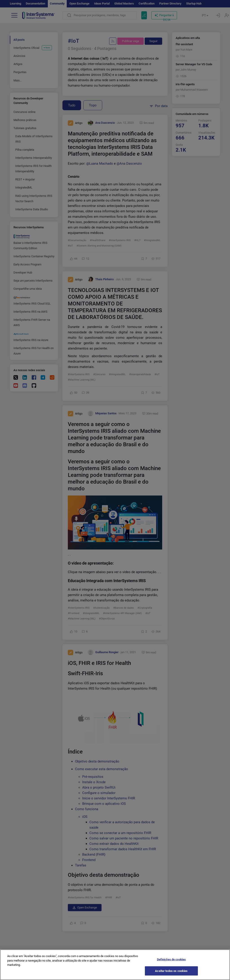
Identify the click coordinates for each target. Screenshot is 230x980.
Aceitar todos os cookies (171, 974)
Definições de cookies (171, 963)
